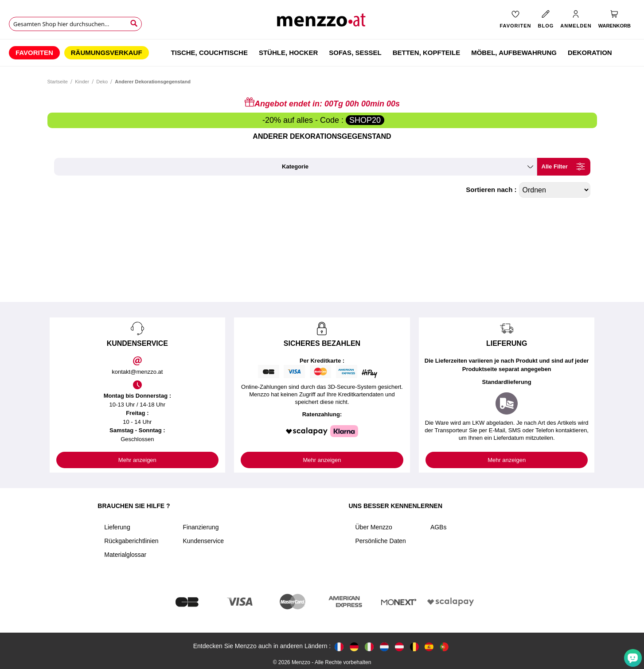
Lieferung (117, 527)
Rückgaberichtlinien (131, 541)
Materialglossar (125, 555)
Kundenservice (203, 541)
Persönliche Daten (380, 541)
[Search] (134, 23)
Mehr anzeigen (137, 460)
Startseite (58, 82)
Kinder (82, 82)
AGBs (439, 527)
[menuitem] (34, 53)
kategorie (295, 166)
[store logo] (322, 22)
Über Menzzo (373, 527)
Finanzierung (201, 527)
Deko (102, 82)
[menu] (322, 53)
